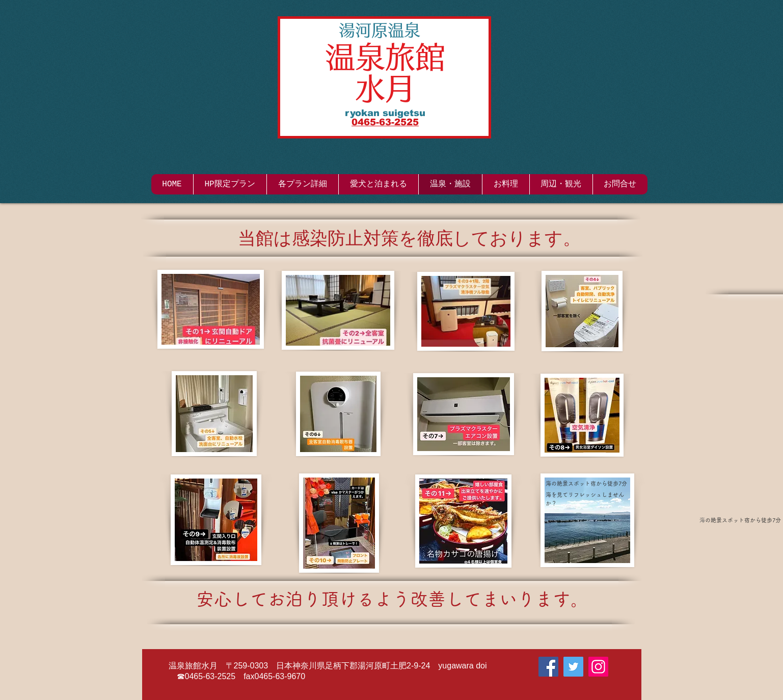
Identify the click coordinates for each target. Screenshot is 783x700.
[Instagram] (598, 667)
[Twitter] (573, 667)
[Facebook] (548, 667)
